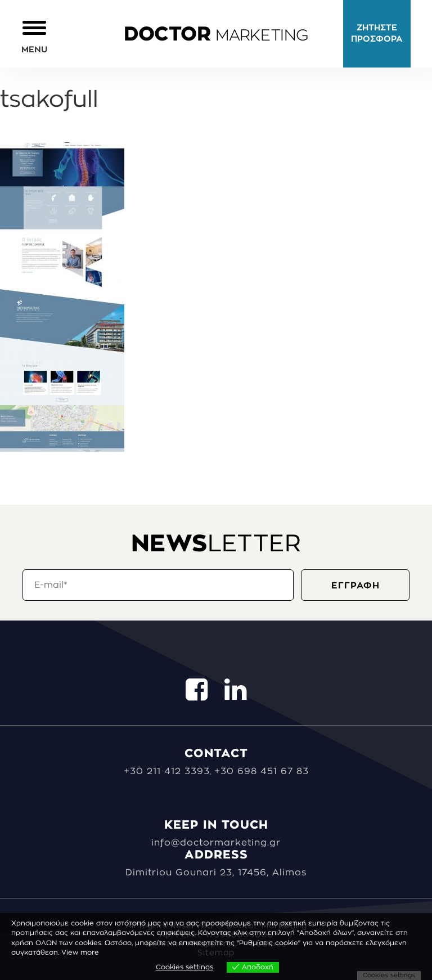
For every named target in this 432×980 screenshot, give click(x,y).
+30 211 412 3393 (167, 771)
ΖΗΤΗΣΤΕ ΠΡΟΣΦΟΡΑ (377, 33)
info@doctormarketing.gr (216, 843)
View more (80, 952)
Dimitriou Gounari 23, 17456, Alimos (216, 873)
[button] (34, 36)
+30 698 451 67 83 (262, 771)
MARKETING (216, 35)
